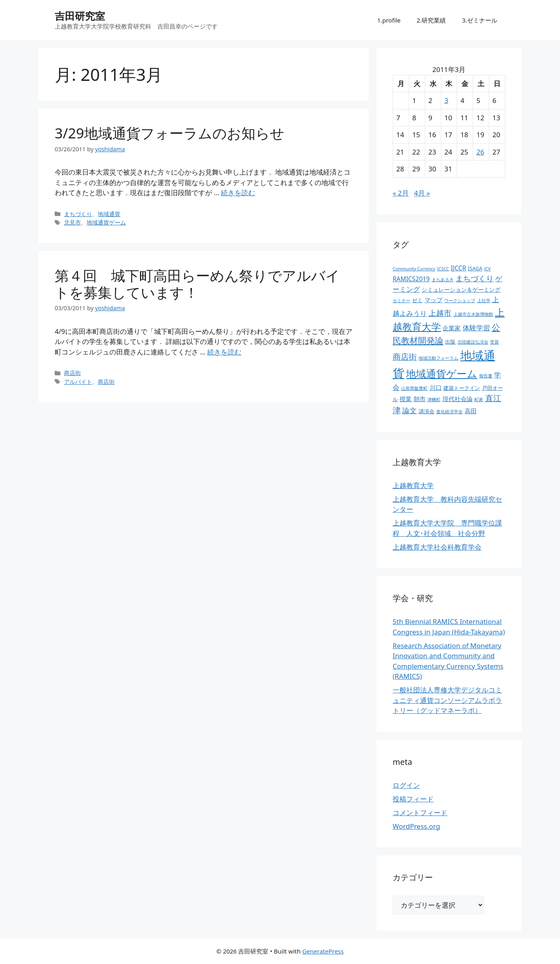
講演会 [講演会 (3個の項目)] (427, 411)
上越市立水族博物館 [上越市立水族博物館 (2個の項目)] (473, 314)
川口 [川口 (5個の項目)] (436, 388)
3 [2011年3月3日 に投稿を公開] (447, 100)
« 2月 (401, 193)
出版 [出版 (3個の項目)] (450, 342)
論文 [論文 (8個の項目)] (410, 410)
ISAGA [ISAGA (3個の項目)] (475, 269)
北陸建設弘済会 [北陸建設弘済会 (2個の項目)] (473, 342)
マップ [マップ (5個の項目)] (433, 300)
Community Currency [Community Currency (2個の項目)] (414, 269)
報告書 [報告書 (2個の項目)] (486, 376)
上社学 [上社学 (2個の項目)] (484, 301)
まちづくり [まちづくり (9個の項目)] (475, 278)
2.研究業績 (431, 20)
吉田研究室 (80, 16)
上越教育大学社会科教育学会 (437, 547)
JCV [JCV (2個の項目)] (488, 269)
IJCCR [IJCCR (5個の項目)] (458, 268)
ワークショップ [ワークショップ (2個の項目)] (460, 301)
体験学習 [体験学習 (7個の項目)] (476, 328)
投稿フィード (413, 799)
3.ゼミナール (480, 20)
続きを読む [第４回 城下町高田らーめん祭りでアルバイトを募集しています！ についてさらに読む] (224, 352)
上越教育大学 (413, 485)
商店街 (72, 373)
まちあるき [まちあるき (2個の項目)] (443, 280)
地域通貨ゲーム (106, 222)
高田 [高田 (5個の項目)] (471, 411)
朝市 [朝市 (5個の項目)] (420, 399)
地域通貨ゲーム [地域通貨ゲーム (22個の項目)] (442, 374)
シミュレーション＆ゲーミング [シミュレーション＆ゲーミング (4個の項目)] (461, 289)
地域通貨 (109, 214)
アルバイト (78, 382)
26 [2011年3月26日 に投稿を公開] (480, 152)
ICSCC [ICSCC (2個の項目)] (443, 269)
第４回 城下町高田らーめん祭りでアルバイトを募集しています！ (197, 284)
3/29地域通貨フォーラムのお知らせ (170, 133)
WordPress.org (416, 826)
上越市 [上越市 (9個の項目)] (440, 313)
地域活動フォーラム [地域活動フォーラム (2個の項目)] (438, 358)
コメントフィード (420, 813)
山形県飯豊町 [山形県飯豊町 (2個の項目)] (414, 388)
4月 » (422, 193)
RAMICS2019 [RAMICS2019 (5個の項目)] (411, 279)
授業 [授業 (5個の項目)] (406, 399)
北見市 (72, 222)
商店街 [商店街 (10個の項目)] (405, 357)
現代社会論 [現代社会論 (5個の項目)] (458, 399)
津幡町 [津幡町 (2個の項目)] (434, 400)
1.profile (389, 20)
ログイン (406, 785)
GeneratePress (323, 951)
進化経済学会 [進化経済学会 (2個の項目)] (449, 412)
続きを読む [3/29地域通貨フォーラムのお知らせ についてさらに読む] (238, 193)
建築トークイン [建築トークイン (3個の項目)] (462, 388)
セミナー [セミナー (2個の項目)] (401, 301)
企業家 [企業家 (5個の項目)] (452, 328)
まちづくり (78, 214)
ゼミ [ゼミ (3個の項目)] (417, 300)
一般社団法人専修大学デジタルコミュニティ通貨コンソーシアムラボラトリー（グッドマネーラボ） (447, 700)
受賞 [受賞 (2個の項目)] (494, 342)
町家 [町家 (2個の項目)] (479, 400)
